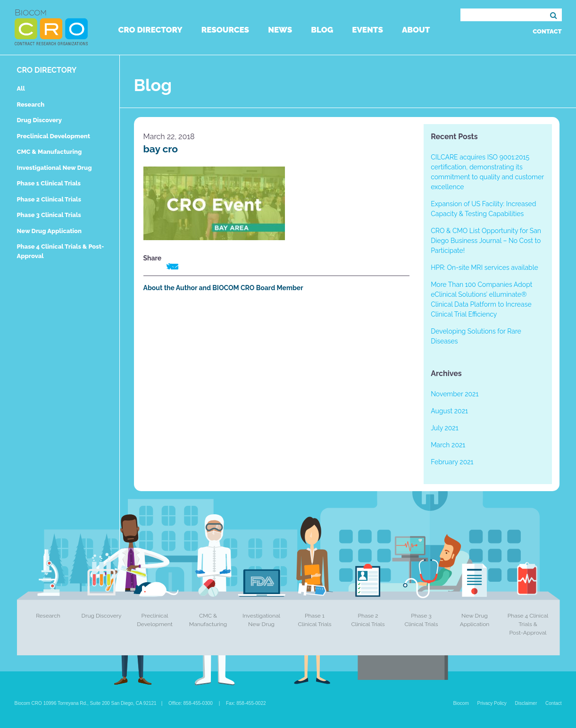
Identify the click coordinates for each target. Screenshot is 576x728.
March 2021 (448, 445)
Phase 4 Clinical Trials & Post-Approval (528, 624)
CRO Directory (150, 30)
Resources (225, 30)
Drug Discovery (39, 120)
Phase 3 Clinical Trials (49, 215)
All (21, 88)
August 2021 (449, 411)
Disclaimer (526, 703)
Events (367, 30)
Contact (547, 31)
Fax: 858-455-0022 (246, 703)
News (280, 30)
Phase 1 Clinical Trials (49, 183)
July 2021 (444, 428)
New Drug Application (49, 231)
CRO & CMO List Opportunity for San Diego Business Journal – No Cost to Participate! (486, 241)
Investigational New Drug (54, 168)
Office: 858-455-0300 (191, 703)
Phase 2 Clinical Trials (49, 199)
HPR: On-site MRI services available (484, 268)
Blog (322, 30)
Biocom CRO (51, 27)
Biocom (461, 703)
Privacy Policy (492, 703)
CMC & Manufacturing (50, 152)
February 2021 (452, 462)
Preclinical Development (54, 136)
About (416, 30)
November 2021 (455, 394)
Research (31, 105)
